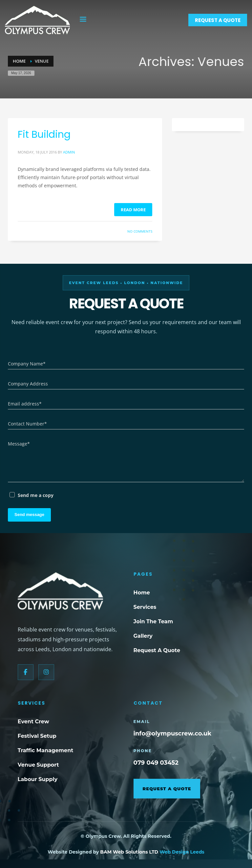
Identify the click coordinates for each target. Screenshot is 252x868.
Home (142, 593)
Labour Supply (38, 779)
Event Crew (33, 722)
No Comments (140, 231)
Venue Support (38, 765)
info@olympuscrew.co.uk (173, 734)
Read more (133, 210)
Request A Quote (157, 650)
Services (145, 607)
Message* (19, 444)
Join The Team (153, 621)
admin (69, 152)
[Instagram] (46, 672)
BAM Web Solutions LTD (130, 852)
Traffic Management (45, 750)
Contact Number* (27, 424)
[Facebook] (26, 672)
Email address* (25, 404)
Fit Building (44, 134)
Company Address (28, 384)
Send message (29, 515)
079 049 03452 (156, 763)
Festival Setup (37, 736)
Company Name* (27, 364)
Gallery (143, 636)
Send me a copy (36, 495)
